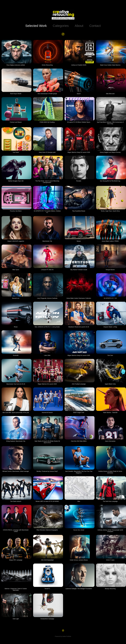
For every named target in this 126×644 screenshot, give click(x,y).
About (79, 26)
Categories (61, 26)
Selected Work (36, 26)
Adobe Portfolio (67, 636)
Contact (95, 26)
